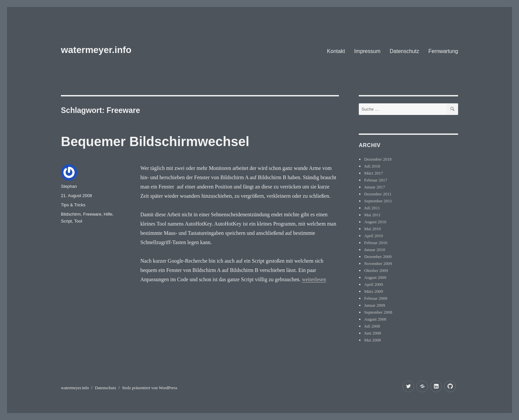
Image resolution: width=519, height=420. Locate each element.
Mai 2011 (372, 215)
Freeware (92, 214)
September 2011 (378, 201)
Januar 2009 (375, 305)
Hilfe (108, 214)
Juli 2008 (372, 326)
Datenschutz (404, 51)
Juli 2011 (372, 208)
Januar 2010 (375, 250)
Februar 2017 (376, 180)
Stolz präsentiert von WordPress (150, 388)
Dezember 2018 (378, 159)
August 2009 (375, 277)
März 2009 (374, 291)
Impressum (367, 51)
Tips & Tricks (73, 205)
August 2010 (375, 222)
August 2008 (375, 319)
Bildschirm (71, 214)
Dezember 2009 (378, 257)
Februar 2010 (376, 243)
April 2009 (374, 284)
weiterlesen (314, 279)
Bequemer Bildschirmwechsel (155, 141)
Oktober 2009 (376, 270)
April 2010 (374, 236)
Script (66, 221)
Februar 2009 (376, 298)
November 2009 (378, 263)
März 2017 (374, 173)
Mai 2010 (372, 229)
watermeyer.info (96, 50)
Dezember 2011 (378, 194)
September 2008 (378, 312)
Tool (78, 221)
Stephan (69, 186)
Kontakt (336, 51)
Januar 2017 (375, 187)
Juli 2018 (372, 166)
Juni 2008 (373, 333)
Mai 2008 (372, 340)
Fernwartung (443, 51)
